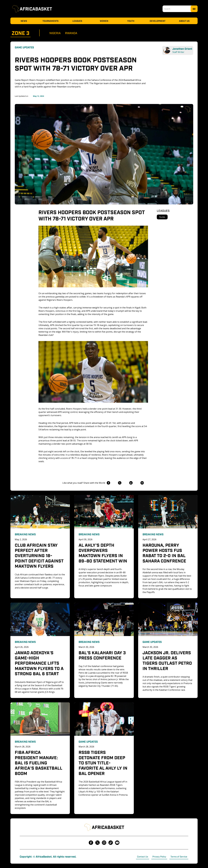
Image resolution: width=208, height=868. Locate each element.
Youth (131, 21)
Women (104, 21)
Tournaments (50, 21)
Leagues (77, 21)
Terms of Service (179, 856)
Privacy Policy (159, 856)
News (24, 21)
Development (158, 21)
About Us (184, 21)
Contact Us (143, 856)
